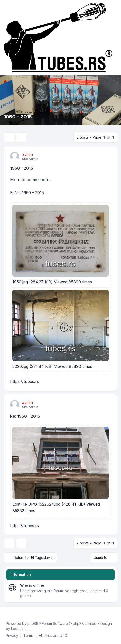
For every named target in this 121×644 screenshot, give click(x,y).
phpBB (33, 623)
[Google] (17, 611)
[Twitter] (9, 611)
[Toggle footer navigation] (115, 611)
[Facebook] (5, 611)
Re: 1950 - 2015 (25, 416)
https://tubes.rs (25, 381)
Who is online (32, 585)
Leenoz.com (21, 628)
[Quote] (107, 156)
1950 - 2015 (22, 168)
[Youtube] (13, 611)
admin (28, 154)
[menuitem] (12, 636)
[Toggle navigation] (115, 38)
